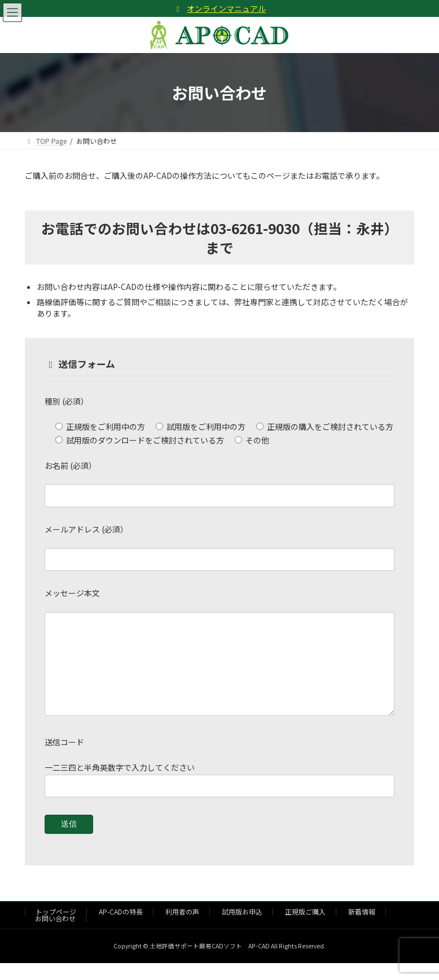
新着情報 (362, 928)
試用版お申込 (242, 928)
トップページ (56, 928)
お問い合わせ (55, 935)
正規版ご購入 (305, 928)
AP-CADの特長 (121, 928)
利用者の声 (182, 928)
